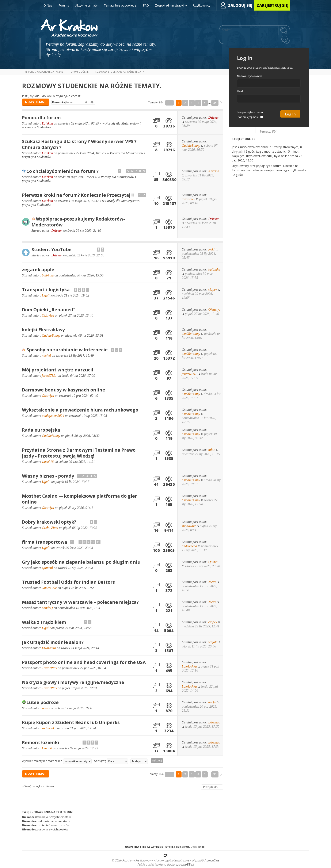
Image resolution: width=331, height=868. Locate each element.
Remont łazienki (41, 742)
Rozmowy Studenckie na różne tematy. (92, 86)
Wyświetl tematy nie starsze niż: (57, 761)
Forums (64, 5)
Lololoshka (189, 666)
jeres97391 (49, 376)
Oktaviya (48, 315)
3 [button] (192, 103)
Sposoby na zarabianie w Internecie (67, 350)
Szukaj (86, 102)
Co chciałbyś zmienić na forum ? (62, 171)
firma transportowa (45, 542)
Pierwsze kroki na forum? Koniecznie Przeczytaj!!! (78, 195)
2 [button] (185, 103)
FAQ (146, 5)
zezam (46, 708)
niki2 (212, 450)
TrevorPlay (49, 668)
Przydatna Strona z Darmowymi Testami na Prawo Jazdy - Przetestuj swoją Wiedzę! (79, 453)
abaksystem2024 (53, 416)
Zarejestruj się (272, 5)
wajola (213, 642)
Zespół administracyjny (171, 5)
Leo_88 (47, 748)
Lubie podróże (43, 702)
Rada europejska (41, 430)
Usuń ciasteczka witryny (144, 847)
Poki (211, 249)
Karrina (214, 171)
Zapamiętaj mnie (250, 117)
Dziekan (47, 123)
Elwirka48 (49, 648)
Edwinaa (214, 722)
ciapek (213, 289)
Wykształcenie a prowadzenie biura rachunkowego (80, 410)
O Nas (48, 5)
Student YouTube (52, 249)
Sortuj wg (111, 761)
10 (93, 542)
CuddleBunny (191, 146)
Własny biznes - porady (48, 476)
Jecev (212, 582)
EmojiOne (213, 861)
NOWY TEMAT (36, 102)
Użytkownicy (202, 5)
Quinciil (47, 568)
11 (98, 542)
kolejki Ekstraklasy (43, 330)
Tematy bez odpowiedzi (120, 5)
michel (46, 355)
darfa (212, 702)
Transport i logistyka (46, 290)
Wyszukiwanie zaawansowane (92, 102)
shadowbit (189, 526)
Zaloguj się (240, 5)
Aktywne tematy (86, 5)
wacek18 (48, 462)
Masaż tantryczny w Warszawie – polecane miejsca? (80, 602)
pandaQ (47, 608)
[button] (221, 103)
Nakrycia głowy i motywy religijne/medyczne (73, 682)
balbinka (48, 275)
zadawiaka (49, 728)
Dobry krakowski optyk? (49, 522)
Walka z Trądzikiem (44, 622)
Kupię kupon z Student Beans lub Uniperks (71, 722)
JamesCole (49, 588)
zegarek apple (38, 269)
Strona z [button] (170, 103)
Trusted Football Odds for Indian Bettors (68, 582)
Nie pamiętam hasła (250, 112)
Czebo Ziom (50, 528)
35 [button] (215, 103)
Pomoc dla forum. (42, 118)
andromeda (189, 546)
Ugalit (46, 295)
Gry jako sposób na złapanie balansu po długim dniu (81, 562)
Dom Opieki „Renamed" (49, 310)
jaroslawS (188, 199)
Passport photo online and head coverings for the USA (84, 662)
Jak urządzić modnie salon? (53, 642)
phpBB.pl (188, 865)
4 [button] (198, 103)
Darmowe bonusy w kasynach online (64, 390)
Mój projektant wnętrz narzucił (58, 370)
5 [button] (205, 103)
